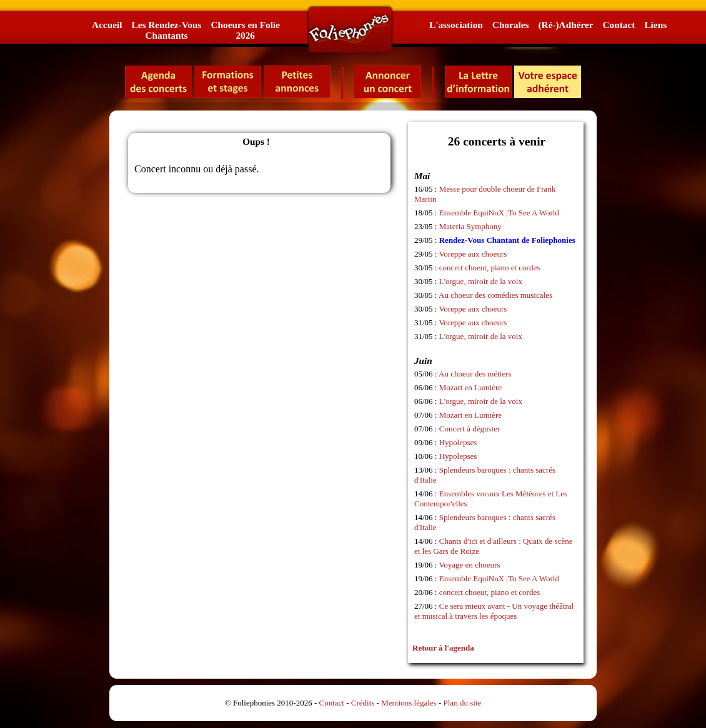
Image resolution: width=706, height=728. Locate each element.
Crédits (363, 703)
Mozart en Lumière (470, 387)
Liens (655, 25)
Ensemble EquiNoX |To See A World (499, 213)
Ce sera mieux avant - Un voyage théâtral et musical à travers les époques (494, 611)
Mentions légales (409, 703)
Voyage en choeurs (470, 565)
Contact (619, 25)
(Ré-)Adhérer (565, 25)
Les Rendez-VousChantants (166, 30)
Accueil (107, 25)
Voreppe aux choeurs (473, 254)
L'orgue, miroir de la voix (481, 281)
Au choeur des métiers (475, 374)
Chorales (511, 25)
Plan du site (463, 703)
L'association (456, 25)
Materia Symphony (470, 226)
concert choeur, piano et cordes (490, 268)
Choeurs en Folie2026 (245, 30)
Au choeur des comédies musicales (495, 295)
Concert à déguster (470, 429)
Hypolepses (458, 442)
